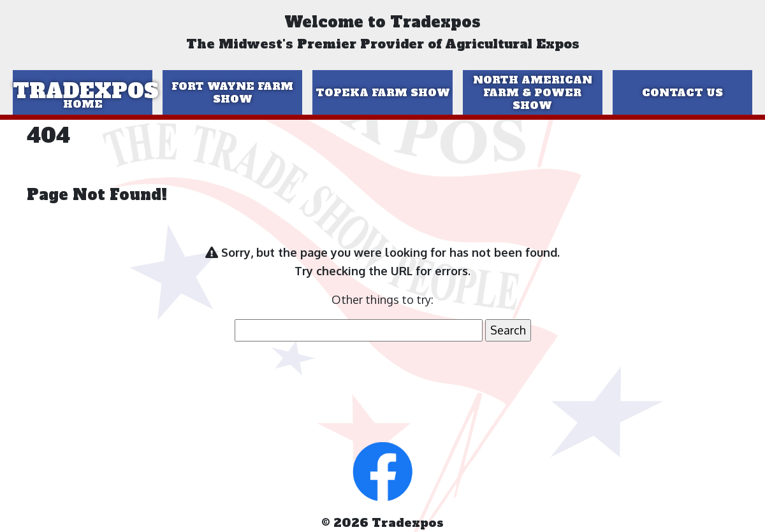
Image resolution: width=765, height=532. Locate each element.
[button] (382, 470)
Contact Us (682, 92)
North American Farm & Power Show (533, 92)
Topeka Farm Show (383, 92)
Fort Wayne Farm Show (232, 92)
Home (83, 104)
